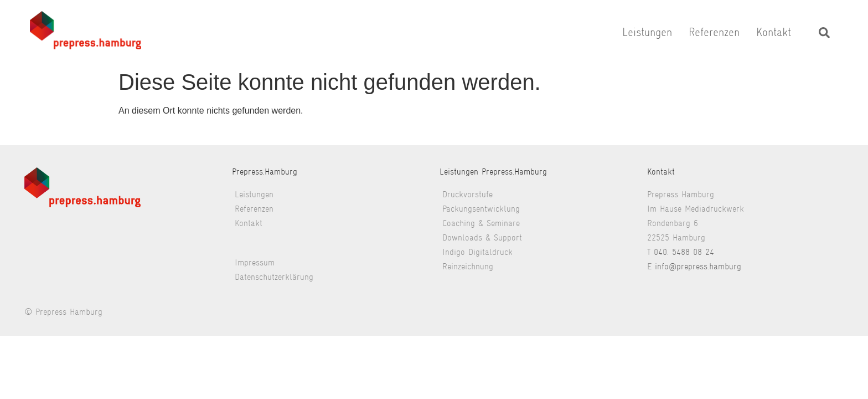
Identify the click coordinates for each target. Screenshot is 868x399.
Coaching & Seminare (481, 223)
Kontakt (774, 32)
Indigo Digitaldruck (477, 252)
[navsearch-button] (824, 32)
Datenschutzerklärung (274, 277)
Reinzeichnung (468, 266)
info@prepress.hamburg (698, 266)
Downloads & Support (482, 237)
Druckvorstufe (467, 194)
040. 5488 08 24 (684, 252)
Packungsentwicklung (481, 209)
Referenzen (714, 32)
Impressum (255, 262)
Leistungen (647, 32)
